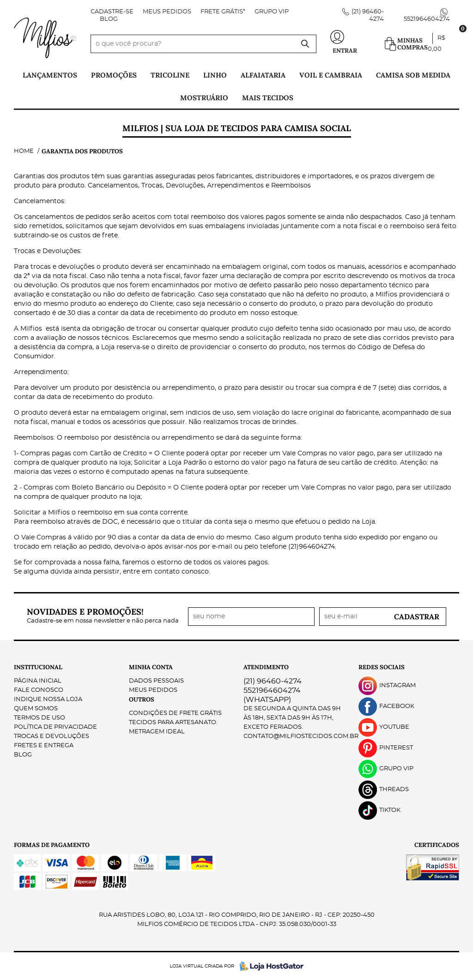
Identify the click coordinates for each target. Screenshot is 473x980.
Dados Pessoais (156, 681)
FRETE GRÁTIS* (223, 12)
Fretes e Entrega (44, 746)
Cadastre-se (112, 12)
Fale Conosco (39, 690)
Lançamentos (50, 75)
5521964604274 (427, 19)
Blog (109, 19)
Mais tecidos (268, 98)
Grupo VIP (272, 12)
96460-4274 (273, 681)
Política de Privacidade (55, 727)
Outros (142, 699)
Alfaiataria (263, 75)
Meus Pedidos (167, 12)
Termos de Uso (39, 718)
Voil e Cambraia (331, 75)
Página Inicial (38, 681)
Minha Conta (151, 667)
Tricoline (170, 75)
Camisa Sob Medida (413, 75)
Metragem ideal (157, 732)
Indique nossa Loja (48, 699)
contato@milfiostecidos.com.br (301, 736)
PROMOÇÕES (114, 75)
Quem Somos (36, 709)
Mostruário (204, 98)
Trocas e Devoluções (52, 736)
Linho (215, 75)
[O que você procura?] (305, 44)
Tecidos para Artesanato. (173, 723)
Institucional (38, 667)
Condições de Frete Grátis (175, 713)
